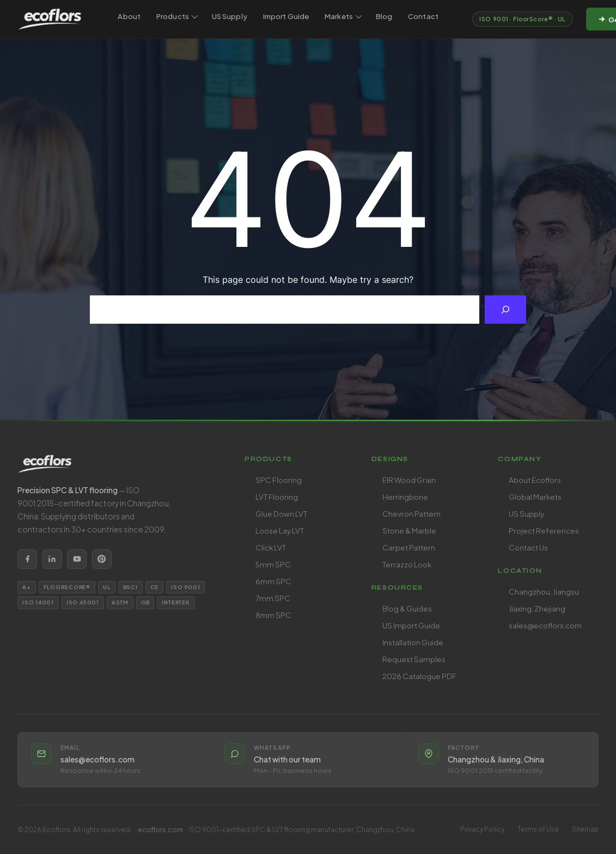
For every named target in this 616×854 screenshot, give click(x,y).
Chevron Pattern (411, 514)
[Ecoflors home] (118, 464)
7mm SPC (273, 598)
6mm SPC (273, 581)
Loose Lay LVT (280, 531)
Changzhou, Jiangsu (544, 592)
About (129, 16)
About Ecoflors (535, 480)
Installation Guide (413, 642)
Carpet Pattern (409, 547)
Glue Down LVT (281, 514)
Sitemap (585, 829)
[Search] (505, 310)
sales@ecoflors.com (545, 625)
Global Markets (535, 497)
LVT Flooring (277, 497)
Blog (384, 16)
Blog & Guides (407, 608)
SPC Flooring (279, 480)
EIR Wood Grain (409, 480)
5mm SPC (273, 564)
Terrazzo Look (407, 564)
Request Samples (414, 659)
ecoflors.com (160, 830)
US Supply (230, 16)
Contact (423, 16)
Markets (343, 16)
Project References (544, 531)
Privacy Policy (482, 829)
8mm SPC (273, 615)
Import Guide (286, 16)
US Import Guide (411, 625)
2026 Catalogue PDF (419, 676)
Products (177, 16)
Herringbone (405, 497)
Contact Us (528, 547)
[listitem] (27, 559)
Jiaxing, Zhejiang (537, 608)
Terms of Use (538, 829)
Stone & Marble (409, 531)
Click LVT (271, 547)
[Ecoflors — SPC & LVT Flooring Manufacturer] (50, 19)
